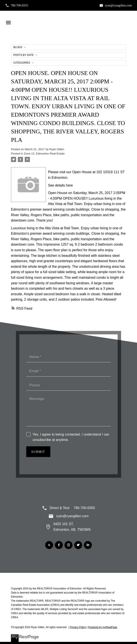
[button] (17, 5)
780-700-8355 (19, 5)
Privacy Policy (78, 627)
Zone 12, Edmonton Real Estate (44, 154)
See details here (60, 185)
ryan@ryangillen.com (118, 5)
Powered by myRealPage (103, 627)
